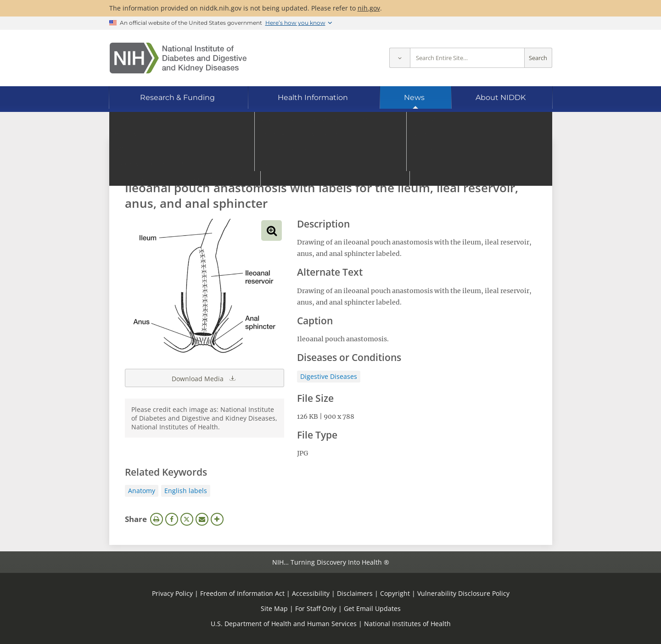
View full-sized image (272, 230)
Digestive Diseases (329, 376)
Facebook (172, 519)
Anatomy (142, 491)
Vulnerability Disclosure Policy (463, 593)
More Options (217, 519)
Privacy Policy (172, 593)
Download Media (204, 378)
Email (202, 519)
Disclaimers (355, 593)
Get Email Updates (372, 608)
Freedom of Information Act (242, 593)
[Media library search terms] (317, 163)
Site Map (274, 608)
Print (157, 519)
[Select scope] (400, 58)
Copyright (395, 593)
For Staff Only (316, 608)
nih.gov (369, 8)
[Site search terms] (467, 58)
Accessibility (311, 593)
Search (538, 58)
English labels (186, 491)
